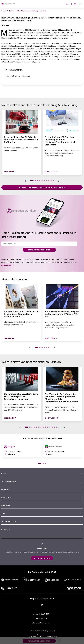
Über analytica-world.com (42, 623)
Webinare (6, 506)
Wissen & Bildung (9, 521)
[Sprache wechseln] (75, 4)
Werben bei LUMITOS (41, 614)
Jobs (3, 513)
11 (50, 427)
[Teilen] (71, 4)
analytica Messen (9, 482)
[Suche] (67, 4)
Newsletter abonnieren (39, 250)
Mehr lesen (8, 265)
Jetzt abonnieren (42, 558)
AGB (41, 636)
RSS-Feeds (6, 529)
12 (52, 427)
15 (59, 427)
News (4, 474)
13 (54, 427)
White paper (7, 498)
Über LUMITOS (41, 618)
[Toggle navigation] (81, 4)
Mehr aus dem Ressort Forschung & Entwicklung (42, 187)
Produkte (6, 490)
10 (53, 181)
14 (57, 427)
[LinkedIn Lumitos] (42, 605)
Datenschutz (52, 636)
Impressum (31, 636)
